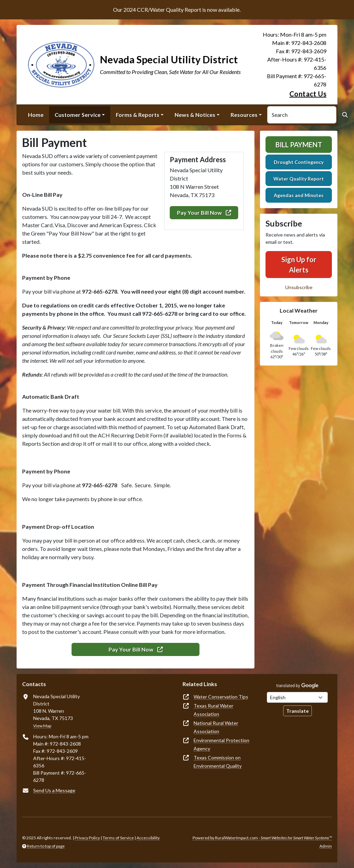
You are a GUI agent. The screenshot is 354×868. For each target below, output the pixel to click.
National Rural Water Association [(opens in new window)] (216, 727)
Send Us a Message (54, 790)
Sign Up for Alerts (299, 265)
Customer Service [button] (78, 115)
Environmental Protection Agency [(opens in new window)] (221, 744)
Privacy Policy (87, 838)
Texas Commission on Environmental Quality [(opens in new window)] (218, 762)
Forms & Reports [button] (138, 115)
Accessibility (148, 838)
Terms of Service (118, 838)
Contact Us (308, 94)
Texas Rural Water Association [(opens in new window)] (213, 710)
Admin (326, 846)
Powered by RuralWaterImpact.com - (262, 838)
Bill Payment (299, 145)
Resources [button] (244, 115)
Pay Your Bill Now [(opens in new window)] (204, 213)
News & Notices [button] (195, 115)
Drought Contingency (299, 162)
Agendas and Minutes (299, 195)
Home (36, 115)
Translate (297, 711)
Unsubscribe (299, 287)
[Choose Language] (297, 697)
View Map (42, 726)
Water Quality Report (299, 179)
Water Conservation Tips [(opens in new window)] (221, 697)
